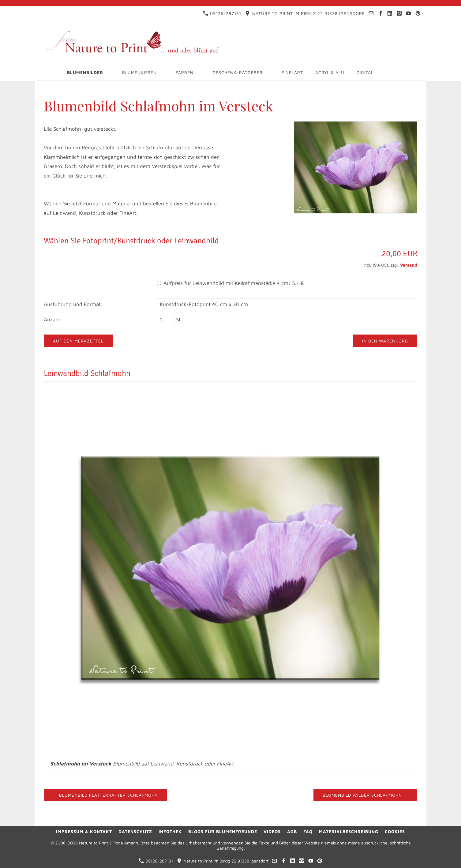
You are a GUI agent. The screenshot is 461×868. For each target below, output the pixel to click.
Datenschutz (135, 831)
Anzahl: (53, 320)
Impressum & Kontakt (84, 831)
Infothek (170, 831)
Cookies (395, 831)
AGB (292, 831)
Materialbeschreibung (349, 831)
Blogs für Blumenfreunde (223, 831)
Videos (272, 831)
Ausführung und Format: (73, 304)
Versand (409, 265)
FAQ (308, 831)
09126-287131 (222, 13)
